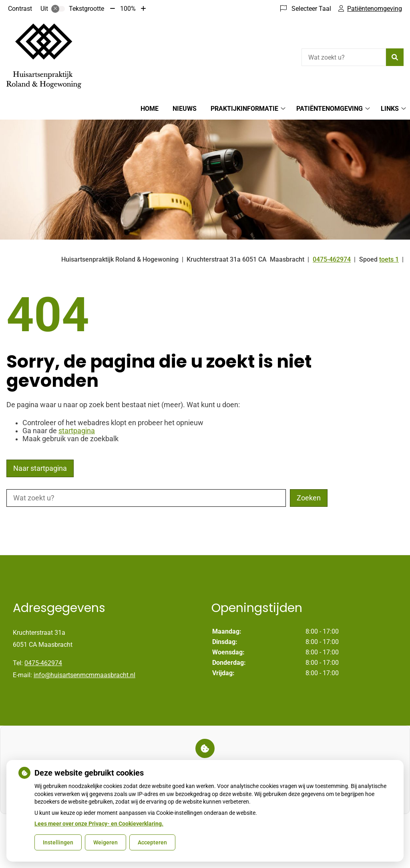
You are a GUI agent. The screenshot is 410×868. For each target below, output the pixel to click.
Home (150, 109)
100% (128, 9)
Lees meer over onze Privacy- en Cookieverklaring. (99, 824)
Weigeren (106, 842)
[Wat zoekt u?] (344, 57)
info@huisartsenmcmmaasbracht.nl (84, 675)
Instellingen (58, 842)
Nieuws (185, 109)
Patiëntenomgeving (330, 109)
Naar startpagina (40, 468)
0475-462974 (43, 663)
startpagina (77, 431)
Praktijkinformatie (244, 109)
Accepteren (152, 842)
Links (390, 109)
